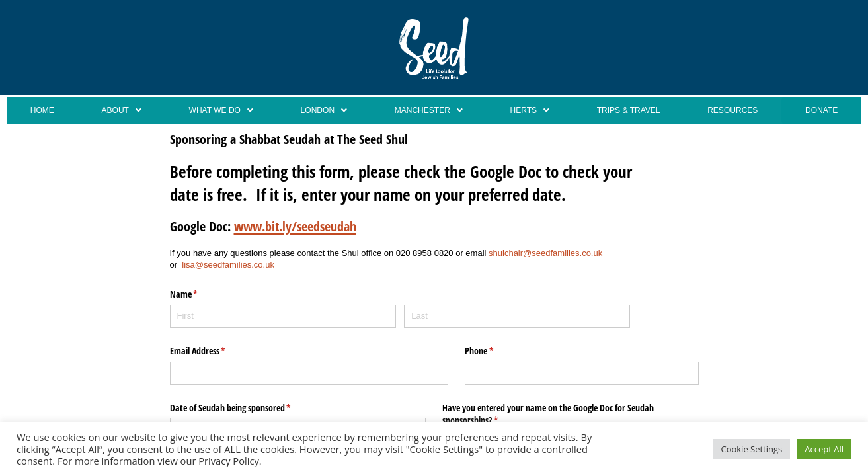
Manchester (424, 111)
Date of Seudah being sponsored (246, 409)
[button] (115, 111)
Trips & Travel (625, 111)
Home (40, 111)
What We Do (215, 111)
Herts (526, 111)
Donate (822, 111)
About (116, 111)
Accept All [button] (824, 449)
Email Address (213, 353)
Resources (733, 111)
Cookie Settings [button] (751, 449)
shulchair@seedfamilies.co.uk (545, 254)
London (318, 111)
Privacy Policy (229, 461)
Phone (494, 353)
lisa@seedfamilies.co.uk (228, 267)
